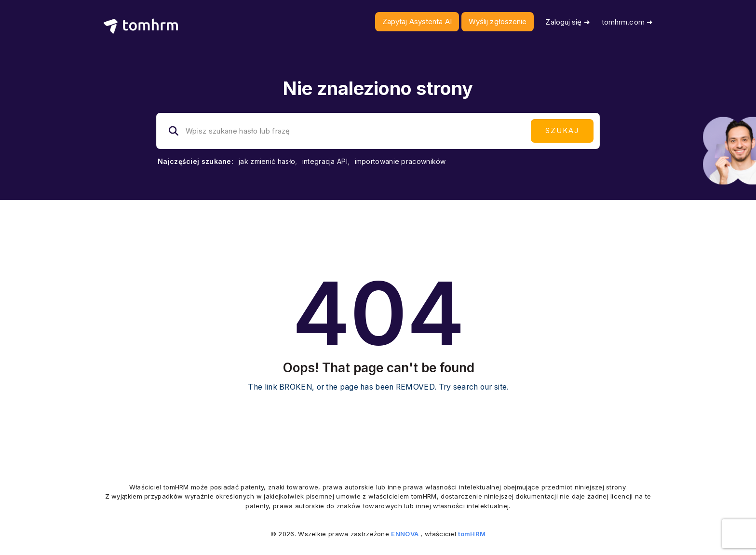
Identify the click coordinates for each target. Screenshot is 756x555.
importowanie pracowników (400, 161)
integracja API (325, 161)
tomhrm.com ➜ (627, 22)
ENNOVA (405, 534)
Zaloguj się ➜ (567, 22)
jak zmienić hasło (267, 161)
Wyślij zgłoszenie (498, 21)
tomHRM (472, 534)
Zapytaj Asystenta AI (417, 21)
